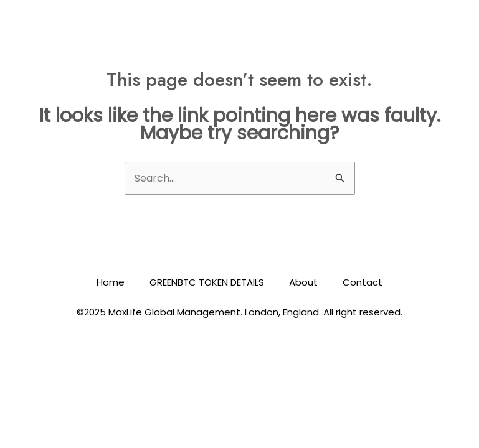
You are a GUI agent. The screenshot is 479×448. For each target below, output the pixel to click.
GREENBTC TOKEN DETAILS (207, 282)
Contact (363, 282)
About (303, 282)
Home (111, 282)
